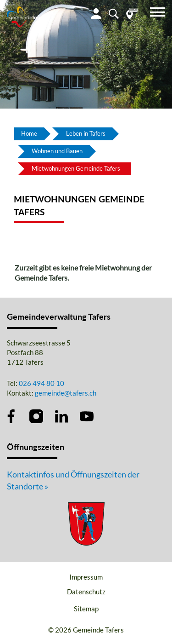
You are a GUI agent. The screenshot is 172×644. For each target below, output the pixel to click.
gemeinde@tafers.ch (66, 393)
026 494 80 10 (42, 383)
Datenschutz (86, 592)
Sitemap (86, 609)
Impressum (86, 577)
